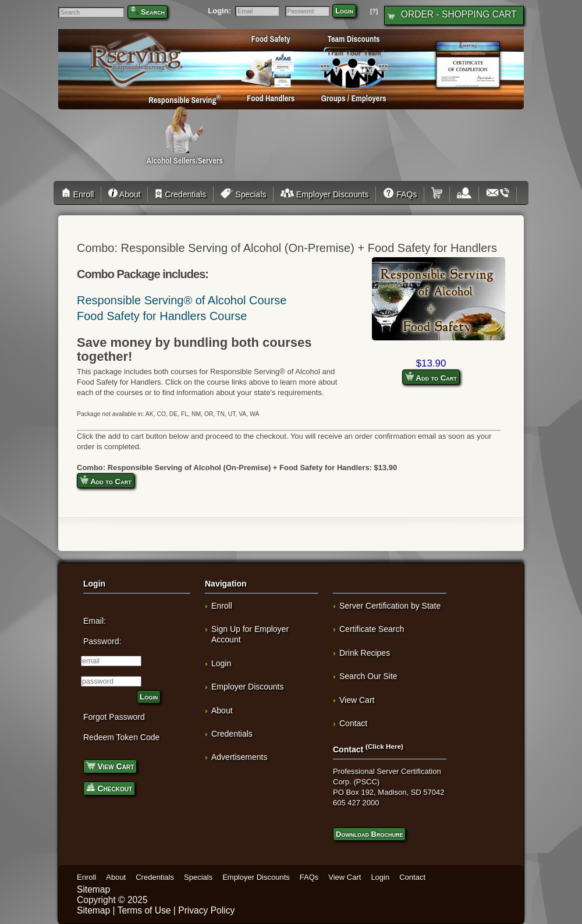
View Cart (110, 765)
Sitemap (93, 889)
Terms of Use (144, 910)
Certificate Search (372, 629)
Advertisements (239, 757)
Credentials (180, 194)
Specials (243, 194)
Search (153, 12)
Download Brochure (369, 834)
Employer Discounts (324, 194)
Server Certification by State (390, 606)
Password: (102, 641)
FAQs (400, 194)
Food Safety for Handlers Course (162, 316)
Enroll (79, 194)
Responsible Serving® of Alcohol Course (182, 300)
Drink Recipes (365, 653)
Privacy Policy (206, 910)
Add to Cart (431, 377)
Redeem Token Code (121, 737)
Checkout (109, 788)
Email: (95, 621)
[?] (374, 11)
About (124, 194)
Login (344, 11)
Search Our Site (368, 676)
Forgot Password (114, 717)
